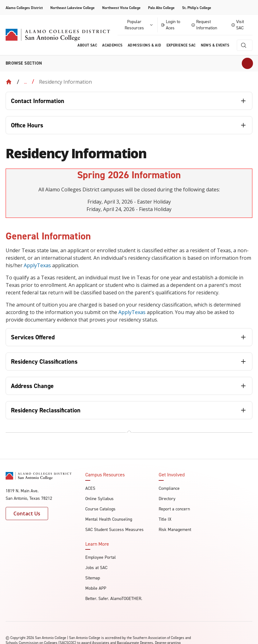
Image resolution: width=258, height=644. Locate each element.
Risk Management (175, 530)
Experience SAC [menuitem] (181, 45)
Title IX (165, 519)
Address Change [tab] (32, 386)
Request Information (204, 25)
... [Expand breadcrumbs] (25, 82)
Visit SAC (238, 25)
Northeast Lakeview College (72, 8)
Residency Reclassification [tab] (46, 410)
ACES (90, 488)
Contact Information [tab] (38, 101)
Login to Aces (171, 25)
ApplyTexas (37, 265)
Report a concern (174, 509)
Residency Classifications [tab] (44, 361)
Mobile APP (96, 588)
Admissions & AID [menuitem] (145, 45)
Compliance (169, 488)
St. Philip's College (197, 8)
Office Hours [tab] (27, 125)
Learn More (97, 544)
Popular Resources (139, 25)
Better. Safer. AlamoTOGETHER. (114, 599)
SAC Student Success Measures (114, 530)
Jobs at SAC (96, 568)
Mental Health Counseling (109, 519)
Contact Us (27, 514)
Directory (167, 499)
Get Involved (172, 475)
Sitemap (93, 578)
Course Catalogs (100, 509)
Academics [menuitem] (112, 45)
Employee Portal (101, 557)
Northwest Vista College (121, 8)
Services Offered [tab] (33, 337)
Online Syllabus (99, 499)
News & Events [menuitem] (215, 45)
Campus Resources (105, 475)
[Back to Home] (9, 82)
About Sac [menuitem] (87, 45)
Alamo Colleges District (24, 8)
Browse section (24, 63)
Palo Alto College (161, 8)
